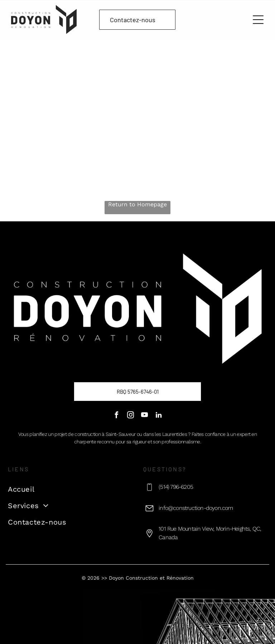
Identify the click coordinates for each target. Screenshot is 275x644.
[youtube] (144, 416)
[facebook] (117, 416)
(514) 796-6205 (176, 487)
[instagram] (131, 416)
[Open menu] (258, 20)
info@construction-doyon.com (196, 508)
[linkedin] (158, 416)
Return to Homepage (137, 204)
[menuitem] (70, 489)
